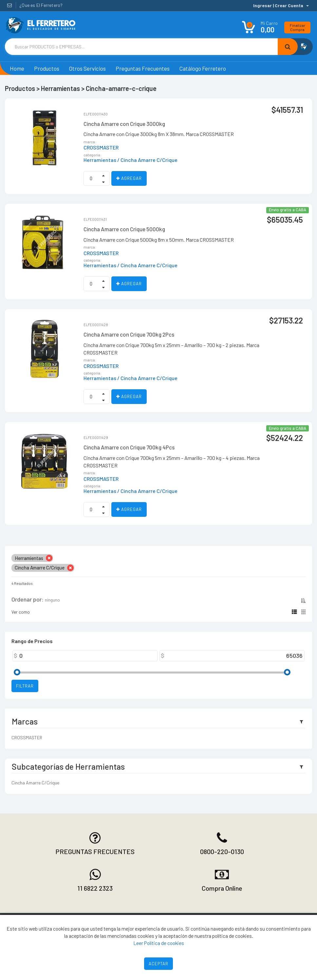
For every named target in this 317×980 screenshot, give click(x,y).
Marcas (25, 721)
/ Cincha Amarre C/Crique (147, 160)
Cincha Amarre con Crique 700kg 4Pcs (129, 447)
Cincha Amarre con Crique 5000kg (124, 229)
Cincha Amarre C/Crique (35, 783)
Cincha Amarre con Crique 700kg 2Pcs (129, 334)
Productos (47, 68)
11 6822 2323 (95, 888)
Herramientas (100, 160)
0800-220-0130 (222, 851)
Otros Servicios (87, 68)
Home (17, 68)
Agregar (129, 178)
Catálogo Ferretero (203, 68)
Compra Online (222, 888)
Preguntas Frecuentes (143, 68)
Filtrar (25, 686)
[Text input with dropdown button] (141, 47)
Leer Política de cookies (159, 943)
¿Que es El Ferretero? (41, 5)
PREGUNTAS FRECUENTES (95, 851)
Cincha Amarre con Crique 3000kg (124, 124)
